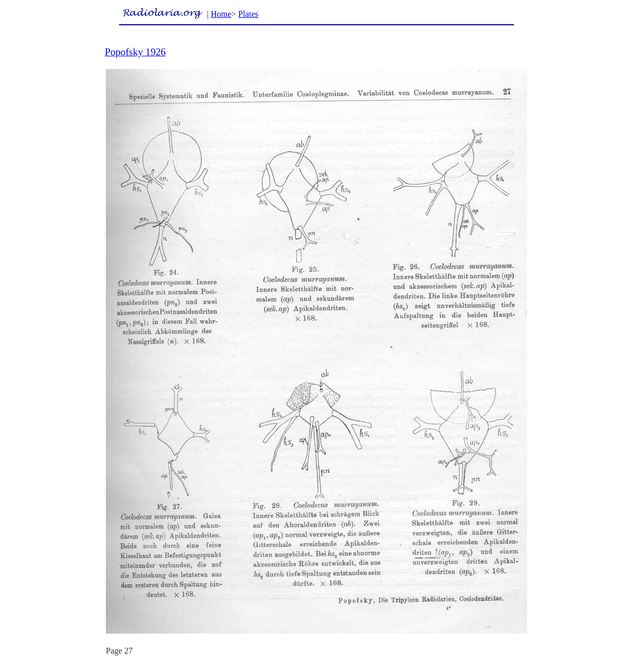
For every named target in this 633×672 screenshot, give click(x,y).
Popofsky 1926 (135, 52)
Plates (248, 14)
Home (221, 14)
